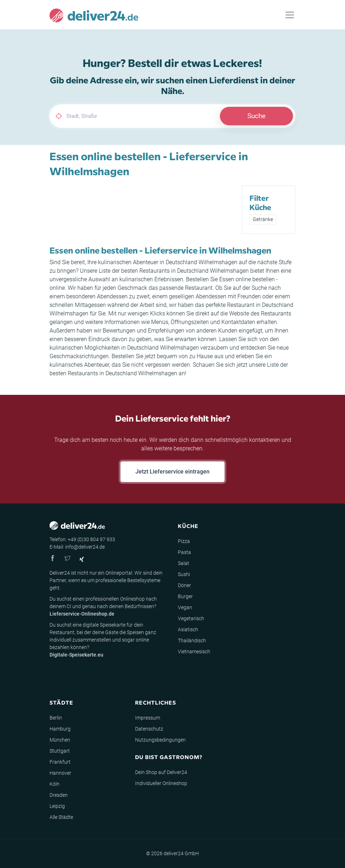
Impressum (148, 718)
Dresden (59, 795)
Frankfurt (60, 762)
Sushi (184, 574)
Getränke (263, 219)
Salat (184, 563)
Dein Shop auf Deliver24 (161, 772)
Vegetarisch (191, 618)
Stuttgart (60, 751)
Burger (185, 596)
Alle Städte (61, 817)
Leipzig (57, 806)
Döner (184, 585)
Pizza (184, 541)
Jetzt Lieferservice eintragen (172, 472)
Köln (55, 784)
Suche (256, 116)
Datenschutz (149, 729)
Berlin (56, 718)
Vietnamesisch (194, 652)
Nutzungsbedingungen (160, 740)
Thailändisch (192, 640)
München (60, 740)
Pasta (184, 552)
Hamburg (60, 729)
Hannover (60, 773)
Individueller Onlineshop (161, 783)
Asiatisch (188, 629)
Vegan (185, 607)
